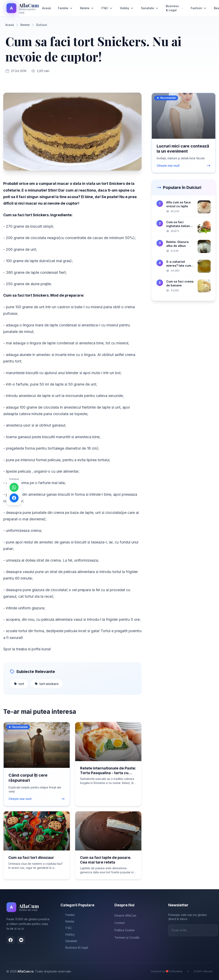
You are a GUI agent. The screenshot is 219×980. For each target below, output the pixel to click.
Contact (120, 923)
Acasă (46, 8)
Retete (87, 8)
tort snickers (47, 684)
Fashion (199, 8)
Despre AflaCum (125, 915)
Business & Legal (175, 8)
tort (19, 684)
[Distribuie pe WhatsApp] (14, 487)
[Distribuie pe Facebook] (14, 498)
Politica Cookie (125, 930)
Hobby (127, 8)
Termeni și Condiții (127, 937)
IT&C (107, 8)
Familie (65, 8)
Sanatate (150, 8)
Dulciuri (42, 25)
